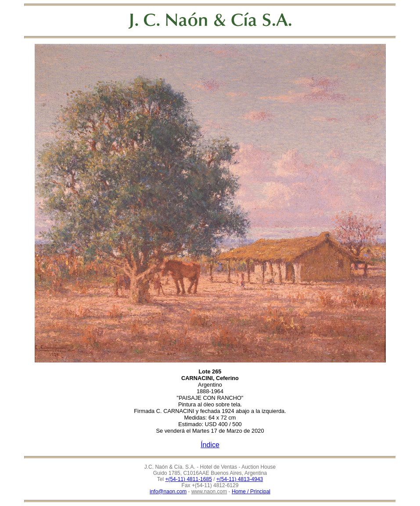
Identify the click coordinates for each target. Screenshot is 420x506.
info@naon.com (168, 492)
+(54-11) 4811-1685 (188, 479)
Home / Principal (251, 492)
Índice (210, 445)
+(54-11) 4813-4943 (240, 479)
